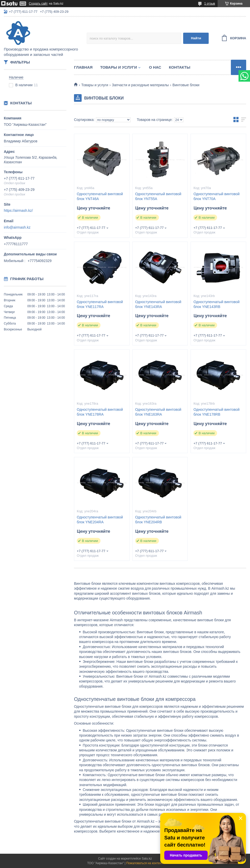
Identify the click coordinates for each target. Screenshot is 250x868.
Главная (83, 67)
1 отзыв (210, 4)
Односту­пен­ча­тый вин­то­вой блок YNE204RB (158, 520)
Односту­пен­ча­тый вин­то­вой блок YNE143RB (216, 304)
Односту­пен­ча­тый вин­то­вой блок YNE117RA (100, 304)
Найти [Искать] (196, 38)
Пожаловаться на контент (145, 863)
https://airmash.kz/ (18, 210)
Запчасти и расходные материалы (140, 85)
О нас (155, 67)
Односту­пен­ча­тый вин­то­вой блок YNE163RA (158, 412)
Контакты (180, 67)
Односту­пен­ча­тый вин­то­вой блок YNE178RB (216, 412)
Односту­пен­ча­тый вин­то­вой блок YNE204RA (100, 520)
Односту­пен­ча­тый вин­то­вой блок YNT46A (100, 196)
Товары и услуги (119, 67)
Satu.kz (147, 859)
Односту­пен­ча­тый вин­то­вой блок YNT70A (216, 196)
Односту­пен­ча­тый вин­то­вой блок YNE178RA (100, 412)
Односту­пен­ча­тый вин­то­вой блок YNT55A (158, 196)
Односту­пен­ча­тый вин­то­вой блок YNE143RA (158, 304)
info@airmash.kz (17, 227)
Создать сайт (38, 4)
